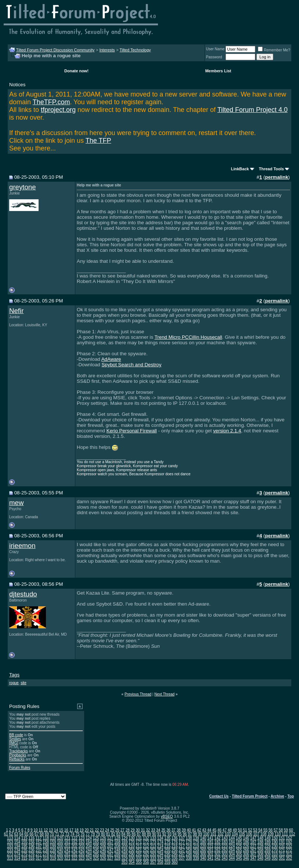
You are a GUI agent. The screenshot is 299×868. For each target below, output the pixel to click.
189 (268, 842)
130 (132, 838)
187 (253, 842)
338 (189, 858)
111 (285, 834)
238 (46, 850)
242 (74, 850)
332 (146, 858)
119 (53, 838)
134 (160, 838)
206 (103, 846)
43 (204, 830)
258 (189, 850)
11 (41, 830)
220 (203, 846)
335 (167, 858)
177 (182, 842)
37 (174, 830)
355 (139, 862)
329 (125, 858)
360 (175, 862)
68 (42, 834)
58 (281, 830)
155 (24, 842)
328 (117, 858)
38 (179, 830)
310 (275, 854)
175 (167, 842)
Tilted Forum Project (250, 796)
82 (113, 834)
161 (67, 842)
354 (132, 862)
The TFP (98, 141)
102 (221, 834)
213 (153, 846)
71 (57, 834)
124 (89, 838)
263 (225, 850)
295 (167, 854)
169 (125, 842)
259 (196, 850)
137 (182, 838)
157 (39, 842)
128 (117, 838)
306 (246, 854)
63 (16, 834)
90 (154, 834)
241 (67, 850)
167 (110, 842)
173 (153, 842)
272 (289, 850)
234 (17, 850)
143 (225, 838)
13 (51, 830)
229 (268, 846)
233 (10, 850)
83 (118, 834)
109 (271, 834)
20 (87, 830)
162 (74, 842)
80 (103, 834)
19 (81, 830)
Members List (218, 71)
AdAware (111, 359)
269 (268, 850)
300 (203, 854)
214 (160, 846)
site (24, 683)
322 (74, 858)
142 (218, 838)
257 (182, 850)
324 (89, 858)
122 (74, 838)
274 (17, 854)
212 (146, 846)
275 (24, 854)
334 (160, 858)
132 (146, 838)
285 (96, 854)
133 (153, 838)
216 (175, 846)
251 (139, 850)
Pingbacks (18, 755)
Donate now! (76, 71)
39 (184, 830)
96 (185, 834)
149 (268, 838)
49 (235, 830)
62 (11, 834)
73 (67, 834)
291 (139, 854)
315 (24, 858)
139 (196, 838)
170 (132, 842)
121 (67, 838)
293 (153, 854)
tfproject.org (58, 110)
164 (89, 842)
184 (232, 842)
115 (24, 838)
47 (225, 830)
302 (218, 854)
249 (125, 850)
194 (17, 846)
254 (160, 850)
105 (242, 834)
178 (189, 842)
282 (74, 854)
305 (239, 854)
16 (66, 830)
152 (289, 838)
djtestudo (23, 594)
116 (31, 838)
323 (82, 858)
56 (271, 830)
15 (61, 830)
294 (160, 854)
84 (124, 834)
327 (110, 858)
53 (255, 830)
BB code (16, 735)
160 (60, 842)
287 (110, 854)
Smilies (15, 739)
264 (232, 850)
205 (96, 846)
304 (232, 854)
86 (134, 834)
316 (31, 858)
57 (276, 830)
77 (88, 834)
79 (98, 834)
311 (282, 854)
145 (239, 838)
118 (46, 838)
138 (189, 838)
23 (102, 830)
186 (246, 842)
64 (21, 834)
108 (264, 834)
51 (245, 830)
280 (60, 854)
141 (210, 838)
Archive (278, 796)
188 (260, 842)
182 (218, 842)
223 (225, 846)
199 (53, 846)
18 (77, 830)
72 (62, 834)
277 (39, 854)
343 (225, 858)
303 (225, 854)
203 (82, 846)
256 (175, 850)
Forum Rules (20, 768)
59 (286, 830)
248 (117, 850)
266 (246, 850)
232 (289, 846)
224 (232, 846)
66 (31, 834)
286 (103, 854)
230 (275, 846)
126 (103, 838)
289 (125, 854)
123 (82, 838)
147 (253, 838)
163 (82, 842)
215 (167, 846)
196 (31, 846)
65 (26, 834)
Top (291, 796)
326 (103, 858)
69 (47, 834)
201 (67, 846)
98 (195, 834)
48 (230, 830)
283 (82, 854)
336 (175, 858)
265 (239, 850)
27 (123, 830)
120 (60, 838)
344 (232, 858)
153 (10, 842)
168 (117, 842)
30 (138, 830)
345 (239, 858)
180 (203, 842)
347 (253, 858)
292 (146, 854)
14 (56, 830)
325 (96, 858)
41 (194, 830)
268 (260, 850)
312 (289, 854)
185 (239, 842)
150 (275, 838)
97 (190, 834)
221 (210, 846)
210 (132, 846)
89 (149, 834)
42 (199, 830)
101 (213, 834)
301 (210, 854)
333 (153, 858)
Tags (14, 675)
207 (110, 846)
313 (10, 858)
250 (132, 850)
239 (53, 850)
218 (189, 846)
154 (17, 842)
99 (200, 834)
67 (37, 834)
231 (282, 846)
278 (46, 854)
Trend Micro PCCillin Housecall (188, 337)
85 (128, 834)
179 (196, 842)
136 (175, 838)
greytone (23, 187)
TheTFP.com (51, 102)
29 (133, 830)
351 (282, 858)
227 (253, 846)
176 (175, 842)
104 (235, 834)
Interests (107, 50)
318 (46, 858)
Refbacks (17, 759)
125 (96, 838)
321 (67, 858)
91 (159, 834)
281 (67, 854)
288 (117, 854)
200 (60, 846)
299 (196, 854)
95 (179, 834)
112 (292, 834)
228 (260, 846)
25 (112, 830)
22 (97, 830)
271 (282, 850)
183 (225, 842)
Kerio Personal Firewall (132, 431)
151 (282, 838)
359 (167, 862)
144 (232, 838)
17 (71, 830)
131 (139, 838)
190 (275, 842)
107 (256, 834)
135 (167, 838)
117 (39, 838)
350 (275, 858)
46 (219, 830)
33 (153, 830)
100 (206, 834)
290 (132, 854)
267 (253, 850)
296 (175, 854)
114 (17, 838)
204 (89, 846)
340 (203, 858)
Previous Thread (138, 694)
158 (46, 842)
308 (260, 854)
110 (278, 834)
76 (82, 834)
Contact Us (219, 796)
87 (139, 834)
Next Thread (164, 694)
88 (144, 834)
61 (6, 834)
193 (10, 846)
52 (250, 830)
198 (46, 846)
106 (249, 834)
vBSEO (167, 816)
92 (164, 834)
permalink (277, 177)
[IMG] (14, 743)
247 (110, 850)
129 (125, 838)
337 (182, 858)
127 (110, 838)
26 (117, 830)
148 (260, 838)
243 (82, 850)
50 (240, 830)
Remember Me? (274, 50)
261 (210, 850)
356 (146, 862)
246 (103, 850)
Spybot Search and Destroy (131, 365)
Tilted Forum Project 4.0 (253, 110)
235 (24, 850)
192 (289, 842)
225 (239, 846)
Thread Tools (271, 169)
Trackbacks (19, 751)
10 (35, 830)
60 (291, 830)
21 (92, 830)
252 (146, 850)
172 (146, 842)
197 (39, 846)
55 (265, 830)
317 (39, 858)
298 (189, 854)
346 (246, 858)
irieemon (22, 546)
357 (153, 862)
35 (163, 830)
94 (175, 834)
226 (246, 846)
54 (260, 830)
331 (139, 858)
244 (89, 850)
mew (16, 503)
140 (203, 838)
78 (93, 834)
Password (214, 57)
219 (196, 846)
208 (117, 846)
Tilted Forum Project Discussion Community (55, 50)
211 (139, 846)
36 (168, 830)
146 (246, 838)
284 (89, 854)
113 (10, 838)
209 (125, 846)
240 (60, 850)
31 (143, 830)
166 (103, 842)
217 (182, 846)
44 (209, 830)
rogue (14, 683)
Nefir (16, 311)
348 (260, 858)
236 (31, 850)
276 (31, 854)
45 (214, 830)
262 (218, 850)
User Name (215, 49)
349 (268, 858)
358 (160, 862)
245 (96, 850)
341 (210, 858)
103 (228, 834)
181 (210, 842)
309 (268, 854)
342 (218, 858)
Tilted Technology (135, 50)
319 (53, 858)
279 (53, 854)
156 (31, 842)
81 (108, 834)
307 (253, 854)
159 (53, 842)
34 (158, 830)
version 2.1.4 (227, 431)
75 (77, 834)
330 (132, 858)
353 (125, 862)
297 (182, 854)
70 (52, 834)
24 (107, 830)
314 (17, 858)
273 (10, 854)
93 (170, 834)
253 (153, 850)
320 (60, 858)
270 (275, 850)
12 (46, 830)
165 (96, 842)
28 (128, 830)
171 (139, 842)
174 (160, 842)
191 (282, 842)
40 (189, 830)
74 (72, 834)
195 (24, 846)
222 (218, 846)
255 (167, 850)
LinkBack (240, 169)
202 (74, 846)
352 (289, 858)
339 (196, 858)
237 (39, 850)
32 (148, 830)
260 (203, 850)
